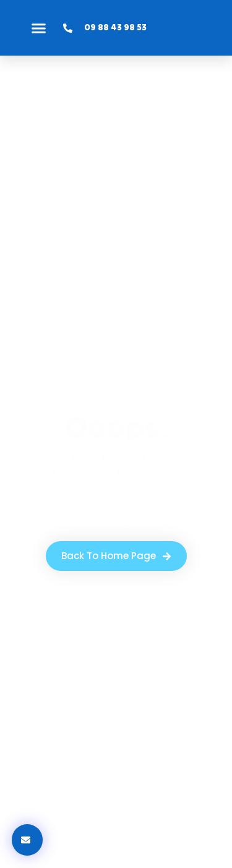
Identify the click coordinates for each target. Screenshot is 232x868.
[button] (39, 28)
